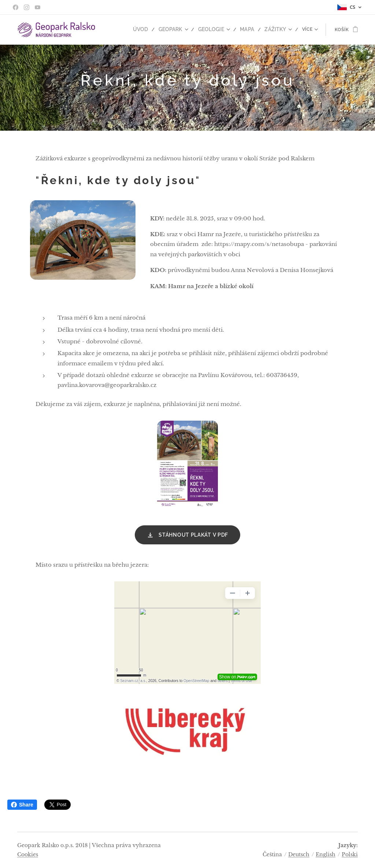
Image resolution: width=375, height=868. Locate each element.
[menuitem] (150, 30)
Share (22, 805)
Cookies (28, 854)
